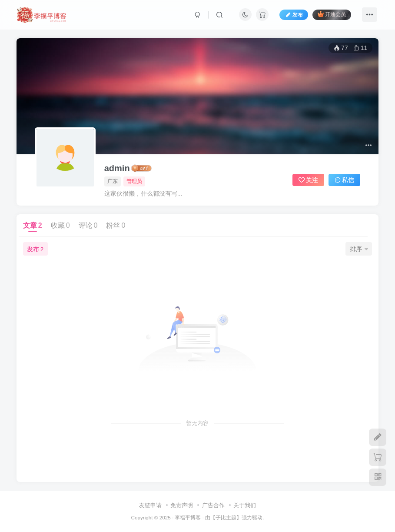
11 (360, 48)
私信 (345, 180)
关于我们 (245, 505)
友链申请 (150, 505)
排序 (359, 249)
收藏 (60, 225)
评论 (88, 225)
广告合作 (213, 505)
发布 (294, 15)
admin (117, 168)
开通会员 (332, 14)
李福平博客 (188, 517)
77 (341, 48)
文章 (33, 225)
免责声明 (182, 505)
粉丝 (116, 225)
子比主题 (226, 517)
